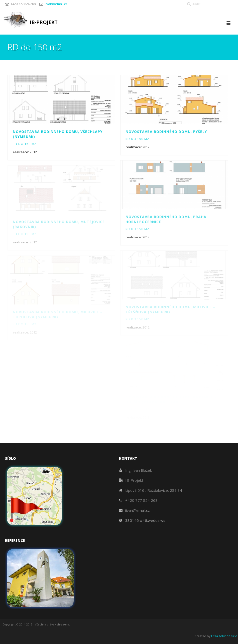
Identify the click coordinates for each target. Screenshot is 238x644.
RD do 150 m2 (25, 144)
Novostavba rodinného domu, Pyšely (166, 132)
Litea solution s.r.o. (225, 636)
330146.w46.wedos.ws (145, 520)
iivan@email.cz (56, 4)
